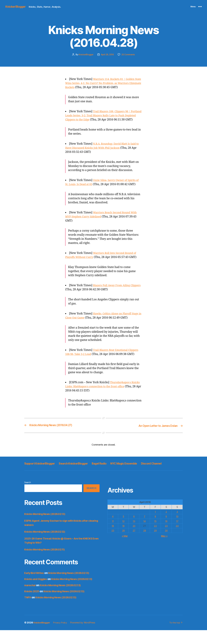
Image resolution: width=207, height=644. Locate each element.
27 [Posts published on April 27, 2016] (134, 544)
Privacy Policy (62, 637)
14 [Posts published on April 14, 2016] (145, 535)
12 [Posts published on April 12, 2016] (124, 535)
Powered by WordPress (85, 637)
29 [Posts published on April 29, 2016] (156, 544)
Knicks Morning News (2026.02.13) (47, 528)
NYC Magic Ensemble (139, 471)
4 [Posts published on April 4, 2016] (113, 530)
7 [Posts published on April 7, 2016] (145, 530)
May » (164, 550)
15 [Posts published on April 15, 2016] (156, 535)
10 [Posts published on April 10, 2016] (177, 530)
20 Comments (129, 55)
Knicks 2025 (32, 605)
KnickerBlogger (16, 7)
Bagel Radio (110, 471)
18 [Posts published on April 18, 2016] (113, 540)
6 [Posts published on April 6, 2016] (134, 530)
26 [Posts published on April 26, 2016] (124, 544)
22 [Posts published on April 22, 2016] (156, 540)
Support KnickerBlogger (42, 471)
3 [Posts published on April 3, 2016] (177, 526)
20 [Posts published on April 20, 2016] (134, 540)
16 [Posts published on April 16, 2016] (166, 535)
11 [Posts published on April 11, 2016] (113, 535)
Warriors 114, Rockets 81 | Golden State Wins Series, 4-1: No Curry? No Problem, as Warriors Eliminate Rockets (103, 83)
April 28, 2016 (107, 55)
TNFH (28, 611)
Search (28, 496)
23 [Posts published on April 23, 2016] (166, 540)
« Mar (125, 550)
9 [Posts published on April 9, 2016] (166, 530)
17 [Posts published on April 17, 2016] (177, 535)
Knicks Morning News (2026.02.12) (47, 545)
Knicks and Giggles (37, 593)
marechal (30, 599)
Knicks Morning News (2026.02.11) (47, 563)
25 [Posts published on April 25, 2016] (113, 544)
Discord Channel (36, 477)
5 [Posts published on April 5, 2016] (124, 530)
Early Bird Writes (35, 587)
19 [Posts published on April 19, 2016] (124, 540)
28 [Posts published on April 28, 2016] (145, 544)
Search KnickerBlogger (81, 471)
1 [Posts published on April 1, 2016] (156, 526)
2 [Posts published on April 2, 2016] (166, 526)
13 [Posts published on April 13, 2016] (134, 535)
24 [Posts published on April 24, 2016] (177, 540)
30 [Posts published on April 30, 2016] (166, 544)
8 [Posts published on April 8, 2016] (156, 530)
